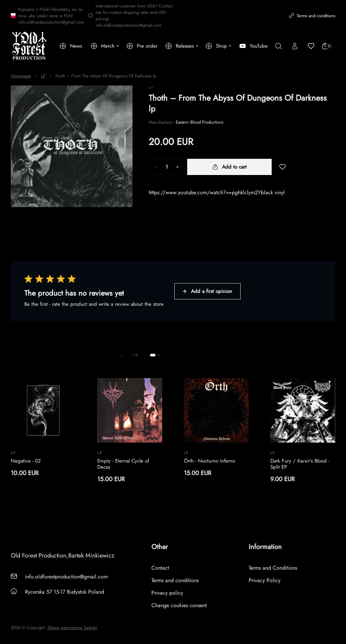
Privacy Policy (265, 580)
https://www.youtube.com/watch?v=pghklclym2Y (205, 192)
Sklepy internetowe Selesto (72, 628)
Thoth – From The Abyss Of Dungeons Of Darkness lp (106, 76)
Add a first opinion (207, 291)
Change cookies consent (179, 605)
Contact (160, 568)
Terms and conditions (312, 16)
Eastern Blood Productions (200, 122)
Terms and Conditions (273, 568)
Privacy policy (167, 593)
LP (43, 76)
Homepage (21, 76)
